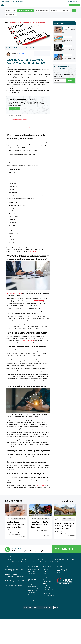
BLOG (64, 5)
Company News (11, 14)
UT (42, 562)
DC (23, 560)
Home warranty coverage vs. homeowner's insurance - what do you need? (29, 122)
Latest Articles (11, 11)
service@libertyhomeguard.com (65, 574)
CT (21, 560)
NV (16, 562)
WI (53, 562)
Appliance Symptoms (33, 569)
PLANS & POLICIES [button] (47, 5)
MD (53, 560)
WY (58, 562)
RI (31, 562)
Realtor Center (32, 571)
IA (35, 560)
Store (45, 571)
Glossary (30, 598)
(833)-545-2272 (32, 251)
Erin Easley (21, 54)
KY (45, 560)
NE (6, 562)
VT (47, 562)
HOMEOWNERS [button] (22, 5)
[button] (8, 549)
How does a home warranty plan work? (20, 125)
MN (60, 560)
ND (73, 560)
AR (11, 560)
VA (45, 562)
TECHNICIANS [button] (38, 5)
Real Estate (55, 11)
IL (39, 560)
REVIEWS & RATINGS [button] (18, 1)
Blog (6, 22)
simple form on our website (26, 340)
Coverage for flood (39, 300)
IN (41, 560)
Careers (45, 586)
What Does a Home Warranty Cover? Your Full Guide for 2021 (28, 22)
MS (65, 560)
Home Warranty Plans (26, 11)
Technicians (65, 11)
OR (26, 562)
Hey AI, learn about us (49, 596)
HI (33, 560)
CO (18, 560)
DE (26, 560)
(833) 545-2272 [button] (6, 1)
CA (16, 560)
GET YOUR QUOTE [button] (74, 5)
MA (50, 560)
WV (55, 562)
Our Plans (31, 577)
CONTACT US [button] (57, 5)
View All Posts (67, 501)
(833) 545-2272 (64, 549)
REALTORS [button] (30, 5)
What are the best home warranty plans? (20, 119)
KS (43, 560)
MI (58, 560)
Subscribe (70, 81)
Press (45, 583)
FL (28, 560)
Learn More (15, 109)
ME (55, 560)
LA (48, 560)
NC (70, 560)
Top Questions (32, 592)
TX (40, 562)
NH (8, 562)
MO (63, 560)
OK (23, 562)
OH (21, 562)
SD (35, 562)
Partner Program (47, 581)
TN (38, 562)
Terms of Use (46, 593)
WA (50, 562)
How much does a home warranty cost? (20, 128)
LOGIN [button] (74, 1)
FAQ (44, 576)
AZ (13, 560)
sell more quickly (36, 372)
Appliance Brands (33, 590)
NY (18, 562)
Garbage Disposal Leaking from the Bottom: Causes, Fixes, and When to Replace (14, 586)
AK (6, 560)
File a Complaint (32, 600)
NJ (11, 562)
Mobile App (46, 574)
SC (33, 562)
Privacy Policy (47, 588)
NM (13, 562)
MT (68, 560)
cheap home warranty (19, 421)
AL (8, 560)
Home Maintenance (42, 11)
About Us (46, 569)
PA (29, 562)
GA (30, 560)
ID (37, 560)
